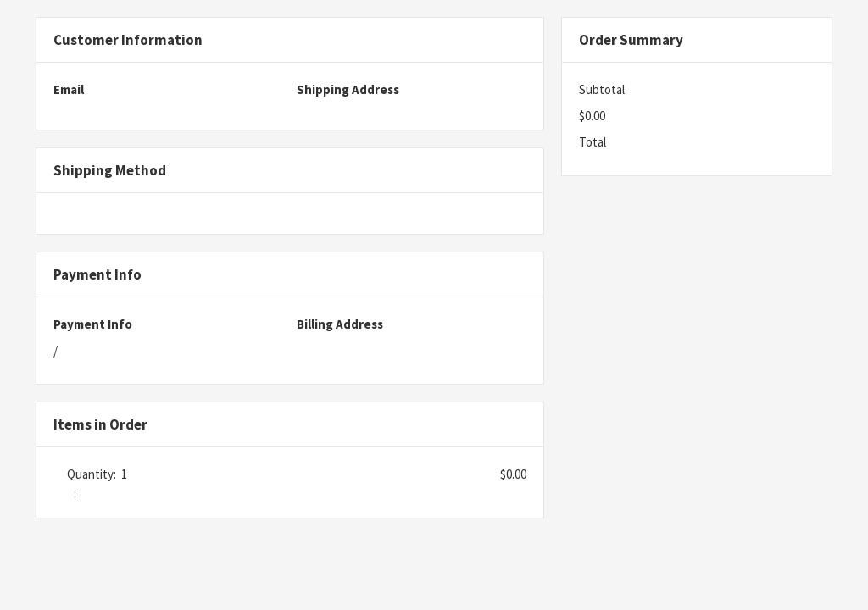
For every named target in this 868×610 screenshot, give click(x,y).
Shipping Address (348, 89)
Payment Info (93, 324)
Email (69, 89)
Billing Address (340, 324)
